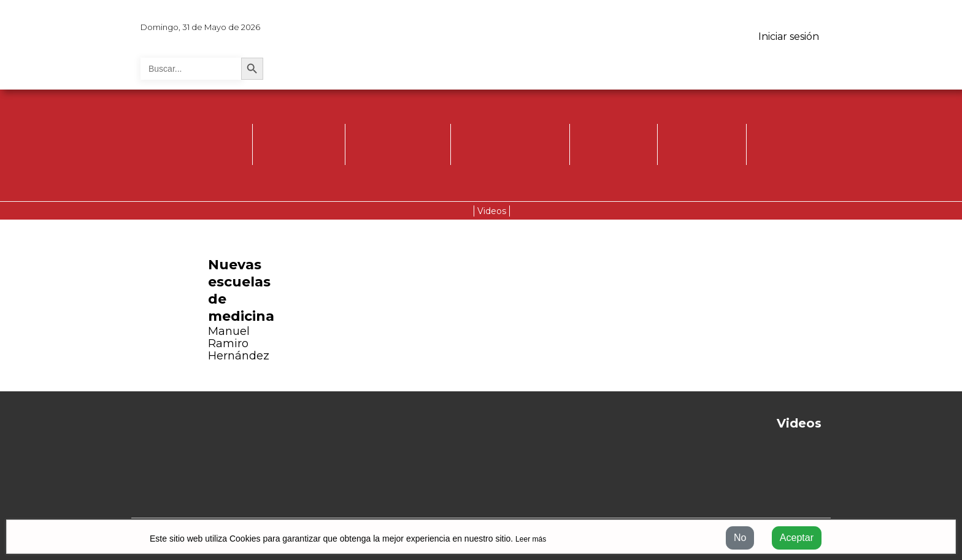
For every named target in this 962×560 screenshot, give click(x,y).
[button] (62, 309)
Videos (492, 211)
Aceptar (797, 538)
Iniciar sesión (789, 36)
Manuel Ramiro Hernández (239, 343)
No (740, 538)
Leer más (531, 539)
